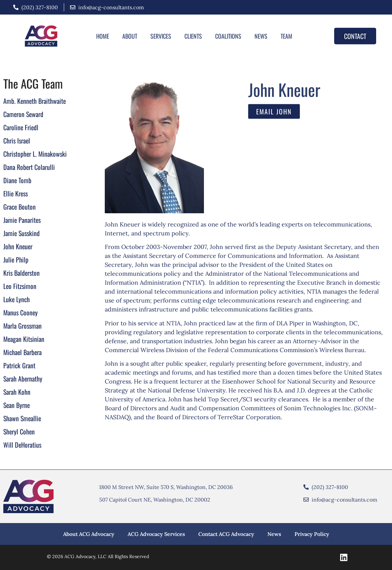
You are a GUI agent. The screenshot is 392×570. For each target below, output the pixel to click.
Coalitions (228, 36)
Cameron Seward (23, 114)
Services (161, 36)
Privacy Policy (312, 534)
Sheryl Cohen (19, 431)
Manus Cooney (20, 312)
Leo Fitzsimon (20, 286)
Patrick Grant (19, 365)
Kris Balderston (21, 273)
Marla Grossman (22, 326)
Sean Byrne (17, 405)
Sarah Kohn (17, 392)
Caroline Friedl (21, 127)
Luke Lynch (17, 299)
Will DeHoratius (22, 445)
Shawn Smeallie (22, 418)
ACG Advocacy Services (156, 534)
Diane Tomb (17, 180)
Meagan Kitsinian (24, 339)
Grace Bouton (20, 207)
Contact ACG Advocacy (226, 534)
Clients (193, 36)
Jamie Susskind (21, 233)
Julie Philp (16, 260)
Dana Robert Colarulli (29, 167)
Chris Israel (17, 141)
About (130, 36)
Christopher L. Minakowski (35, 154)
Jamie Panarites (22, 220)
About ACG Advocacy (89, 534)
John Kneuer (18, 246)
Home (103, 36)
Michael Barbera (22, 352)
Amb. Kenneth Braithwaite (35, 101)
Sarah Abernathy (23, 379)
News (261, 36)
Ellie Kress (16, 193)
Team (286, 36)
